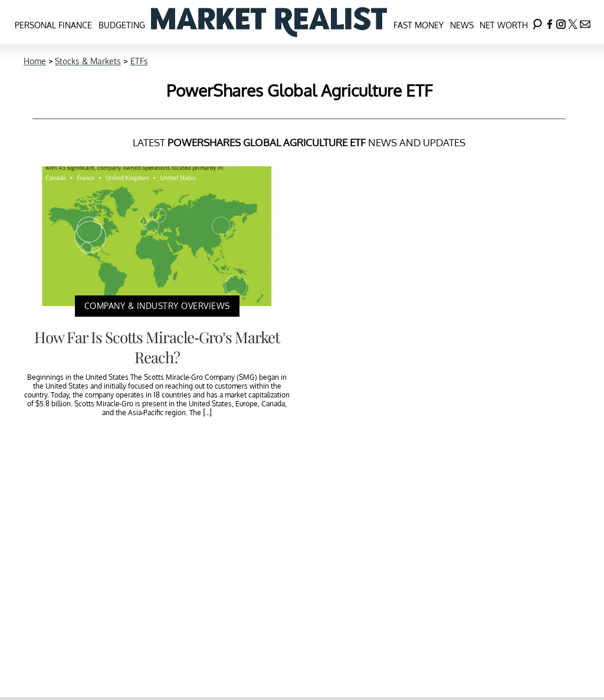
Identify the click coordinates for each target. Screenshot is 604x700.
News (462, 25)
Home (35, 61)
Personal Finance (53, 25)
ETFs (139, 61)
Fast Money (418, 25)
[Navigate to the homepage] (269, 22)
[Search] (537, 22)
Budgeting (122, 25)
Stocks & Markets (88, 61)
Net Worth (504, 25)
